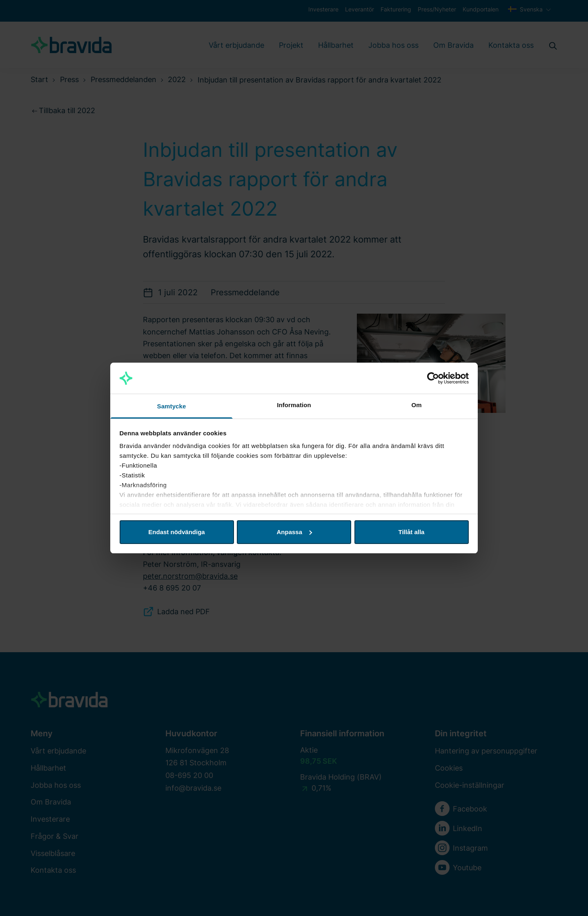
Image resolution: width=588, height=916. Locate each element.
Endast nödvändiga (176, 532)
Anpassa (294, 532)
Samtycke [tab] (172, 406)
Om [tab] (416, 405)
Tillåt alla (412, 532)
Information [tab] (294, 405)
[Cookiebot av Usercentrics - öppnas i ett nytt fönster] (433, 378)
